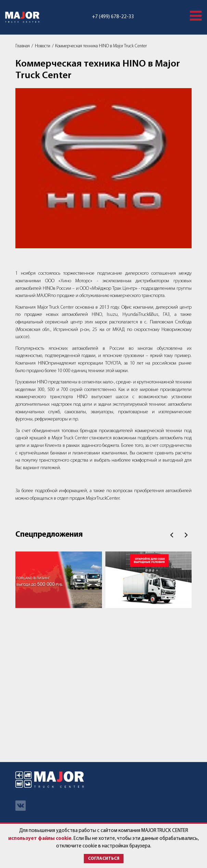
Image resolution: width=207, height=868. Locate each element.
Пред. (172, 535)
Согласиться (104, 859)
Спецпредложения (49, 535)
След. (186, 535)
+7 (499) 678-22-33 (113, 17)
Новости (43, 46)
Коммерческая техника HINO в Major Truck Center (101, 46)
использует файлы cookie (40, 839)
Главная (23, 46)
